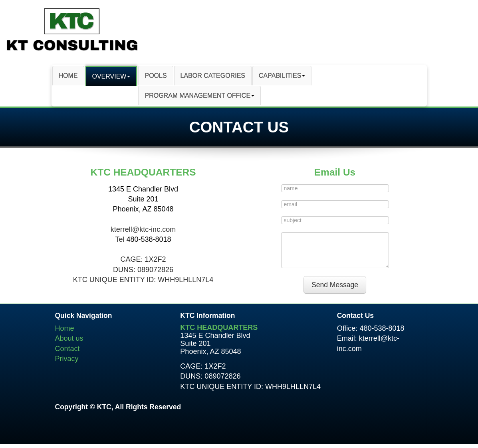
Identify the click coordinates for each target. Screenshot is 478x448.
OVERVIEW (111, 76)
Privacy (67, 359)
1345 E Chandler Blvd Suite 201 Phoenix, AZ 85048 (143, 199)
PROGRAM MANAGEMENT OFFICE (199, 96)
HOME (68, 76)
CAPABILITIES (282, 76)
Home (65, 328)
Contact (67, 349)
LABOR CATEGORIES (213, 76)
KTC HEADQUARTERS (219, 328)
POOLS (156, 76)
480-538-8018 (149, 239)
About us (69, 338)
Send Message (335, 285)
